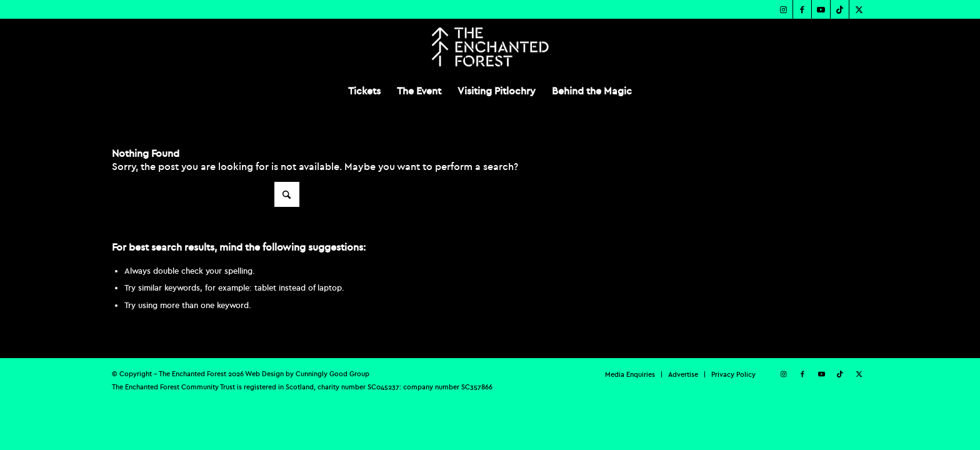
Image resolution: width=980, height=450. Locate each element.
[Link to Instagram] (783, 9)
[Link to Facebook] (802, 9)
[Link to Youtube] (821, 9)
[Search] (206, 194)
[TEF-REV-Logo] (490, 47)
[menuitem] (364, 91)
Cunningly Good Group (332, 374)
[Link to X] (859, 9)
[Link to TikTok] (840, 9)
